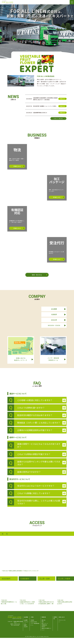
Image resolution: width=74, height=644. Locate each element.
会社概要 (26, 620)
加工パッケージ (45, 623)
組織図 (25, 625)
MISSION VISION (34, 622)
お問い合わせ (62, 617)
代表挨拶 (32, 620)
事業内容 (44, 617)
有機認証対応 (44, 625)
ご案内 (32, 617)
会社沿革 (26, 627)
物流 (43, 622)
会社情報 (26, 617)
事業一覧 (43, 620)
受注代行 (43, 627)
